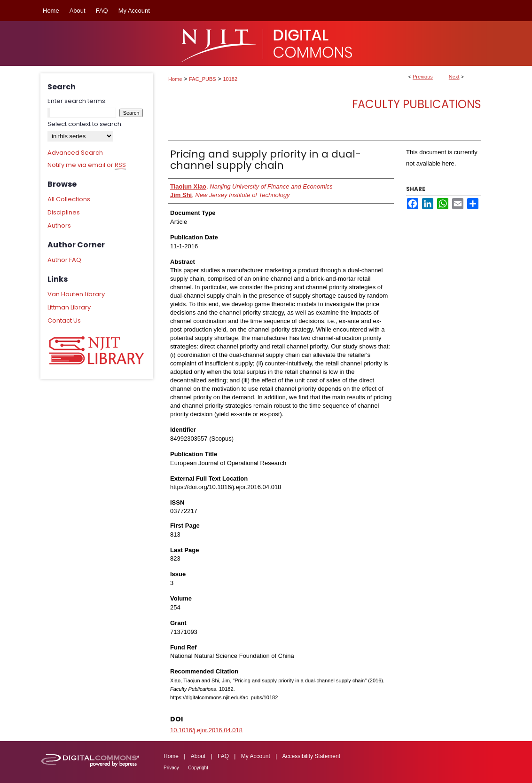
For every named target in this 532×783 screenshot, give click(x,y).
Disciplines (64, 212)
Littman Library (69, 307)
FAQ (223, 756)
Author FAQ (64, 260)
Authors (59, 225)
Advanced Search (75, 153)
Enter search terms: (77, 101)
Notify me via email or (87, 165)
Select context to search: (85, 124)
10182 (231, 79)
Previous (423, 77)
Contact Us (64, 320)
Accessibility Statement (311, 756)
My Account (256, 756)
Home (175, 79)
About (198, 756)
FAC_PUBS (202, 79)
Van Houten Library (76, 294)
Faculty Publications (417, 104)
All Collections (69, 199)
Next (454, 77)
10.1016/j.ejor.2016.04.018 (206, 730)
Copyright (198, 768)
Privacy (171, 768)
